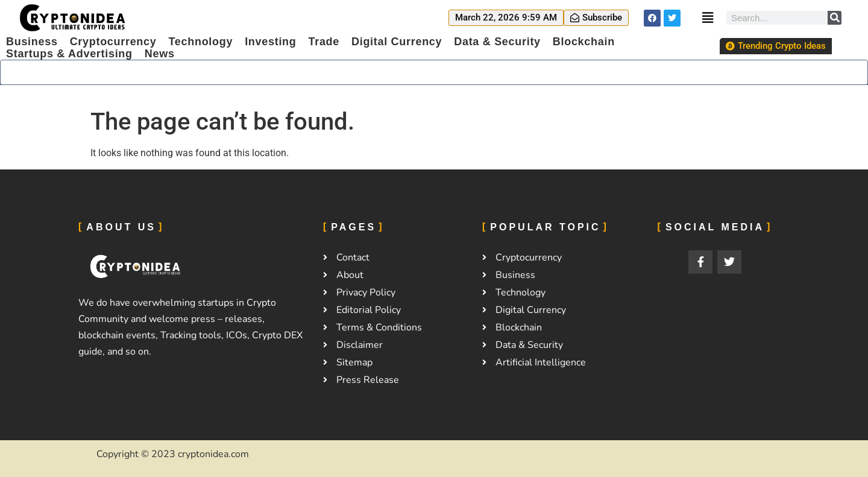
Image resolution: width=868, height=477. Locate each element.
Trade (324, 42)
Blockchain (584, 42)
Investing (270, 42)
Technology (200, 42)
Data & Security (497, 42)
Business (32, 42)
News (160, 54)
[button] (506, 18)
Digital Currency (397, 42)
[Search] (835, 18)
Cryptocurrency (113, 42)
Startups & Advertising (69, 54)
